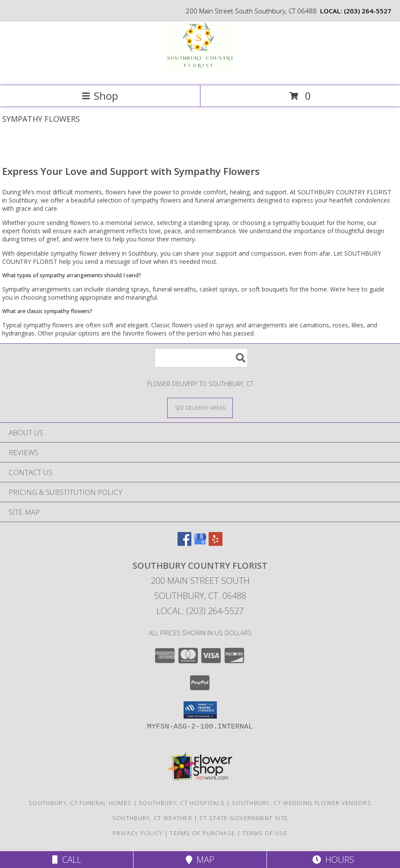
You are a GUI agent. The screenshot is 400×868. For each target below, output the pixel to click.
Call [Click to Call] (67, 860)
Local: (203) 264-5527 (200, 611)
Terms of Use (265, 833)
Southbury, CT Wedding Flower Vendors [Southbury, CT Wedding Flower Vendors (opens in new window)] (302, 803)
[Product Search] (201, 358)
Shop (100, 96)
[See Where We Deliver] (200, 407)
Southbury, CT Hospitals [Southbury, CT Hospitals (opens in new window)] (182, 803)
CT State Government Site (244, 818)
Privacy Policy (138, 833)
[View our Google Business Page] (200, 543)
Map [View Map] (200, 860)
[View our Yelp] (216, 543)
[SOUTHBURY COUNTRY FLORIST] (200, 73)
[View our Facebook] (184, 543)
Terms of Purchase (202, 833)
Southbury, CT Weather (152, 818)
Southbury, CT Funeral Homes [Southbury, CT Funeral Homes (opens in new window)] (80, 803)
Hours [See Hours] (333, 860)
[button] (200, 710)
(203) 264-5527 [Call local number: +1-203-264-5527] (368, 11)
